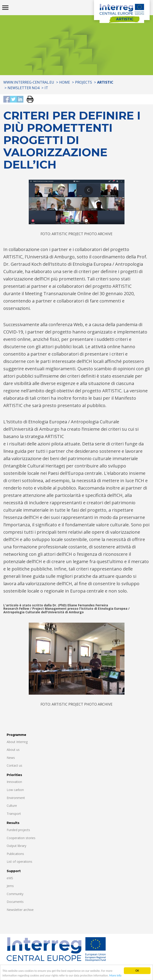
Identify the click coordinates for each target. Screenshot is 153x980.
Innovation (14, 782)
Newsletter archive (20, 910)
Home (65, 82)
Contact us (14, 765)
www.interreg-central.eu (29, 82)
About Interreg (17, 742)
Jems (10, 886)
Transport (14, 814)
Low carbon (15, 790)
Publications (15, 854)
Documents (15, 902)
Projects (84, 82)
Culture (12, 806)
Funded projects (18, 830)
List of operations (19, 862)
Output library (16, 846)
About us (13, 750)
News (11, 758)
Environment (16, 798)
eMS (10, 878)
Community (15, 894)
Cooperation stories (21, 838)
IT (46, 88)
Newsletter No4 (23, 88)
